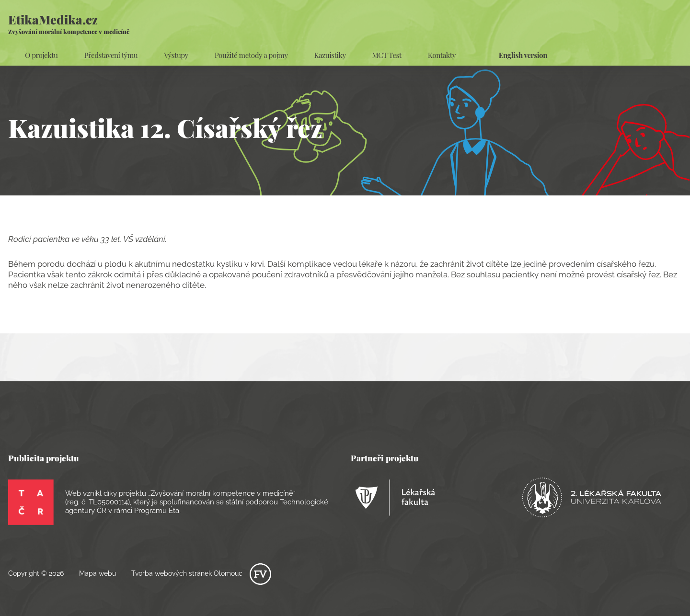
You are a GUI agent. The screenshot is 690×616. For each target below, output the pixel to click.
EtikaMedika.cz (69, 23)
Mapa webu (98, 573)
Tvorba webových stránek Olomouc (201, 573)
